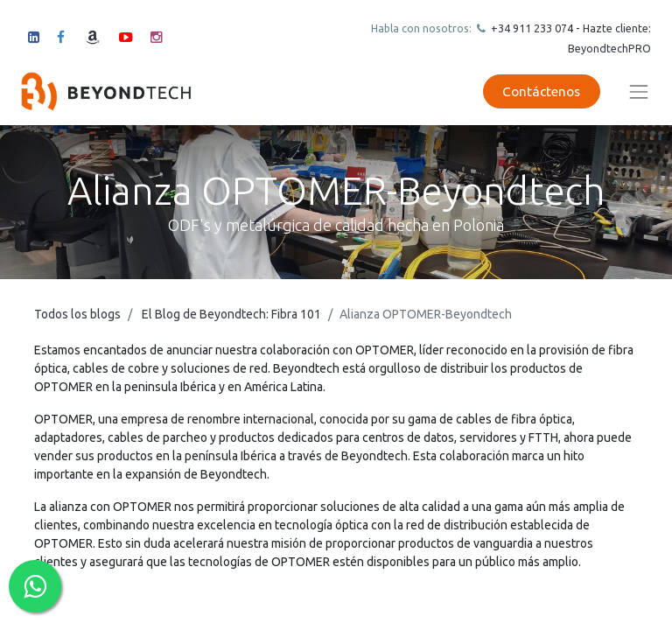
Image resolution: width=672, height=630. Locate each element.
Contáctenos (541, 91)
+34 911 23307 (528, 28)
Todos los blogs (77, 314)
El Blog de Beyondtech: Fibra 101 (231, 314)
